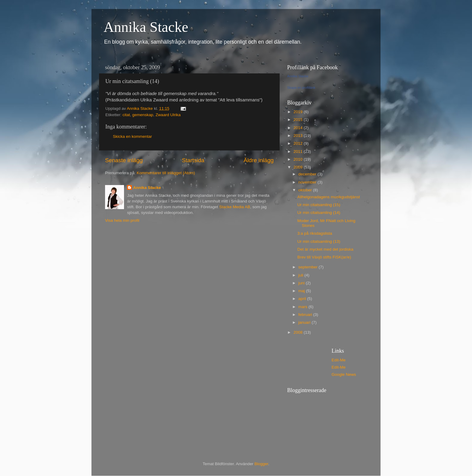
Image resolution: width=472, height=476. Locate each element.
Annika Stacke (146, 27)
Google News (344, 374)
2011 (299, 151)
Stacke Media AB (235, 207)
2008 (299, 332)
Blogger (261, 464)
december (308, 174)
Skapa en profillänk (301, 88)
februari (306, 315)
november (308, 182)
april (303, 299)
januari (305, 322)
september (309, 267)
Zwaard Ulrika (168, 115)
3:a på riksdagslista (315, 233)
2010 (299, 159)
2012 (299, 143)
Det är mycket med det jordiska (325, 249)
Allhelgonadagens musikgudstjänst (329, 197)
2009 (299, 167)
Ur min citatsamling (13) (319, 241)
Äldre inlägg (259, 160)
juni (302, 283)
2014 (299, 128)
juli (301, 275)
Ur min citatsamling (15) (319, 205)
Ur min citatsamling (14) (319, 213)
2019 (299, 112)
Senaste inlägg (124, 160)
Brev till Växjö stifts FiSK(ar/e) (324, 257)
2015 (299, 120)
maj (302, 291)
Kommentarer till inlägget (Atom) (166, 173)
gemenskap (143, 115)
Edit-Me (339, 360)
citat (126, 115)
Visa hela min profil (122, 220)
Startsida (193, 160)
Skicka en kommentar (132, 136)
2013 (299, 136)
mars (303, 307)
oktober (306, 190)
